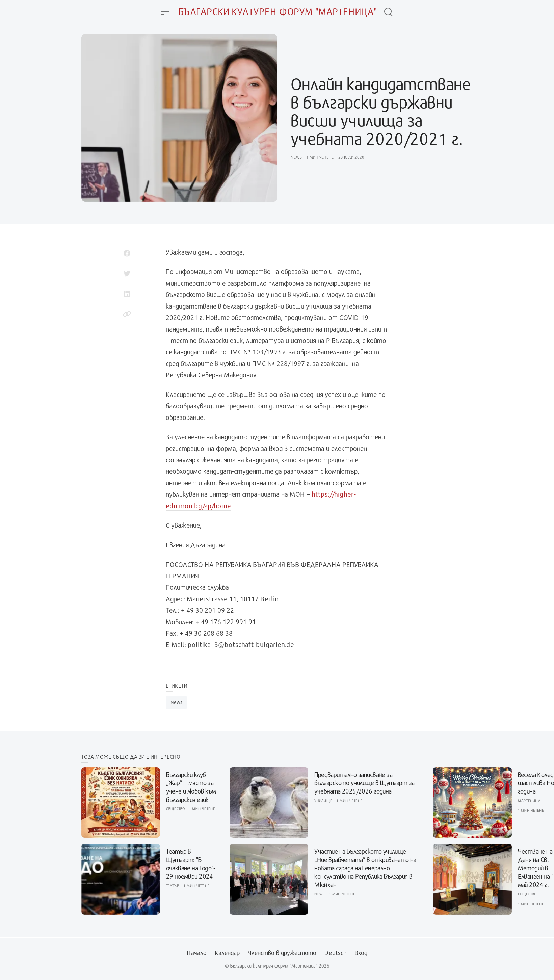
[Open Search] (388, 12)
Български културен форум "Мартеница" (278, 12)
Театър (173, 885)
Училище (323, 800)
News (296, 157)
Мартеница (529, 800)
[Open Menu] (166, 12)
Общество (176, 809)
